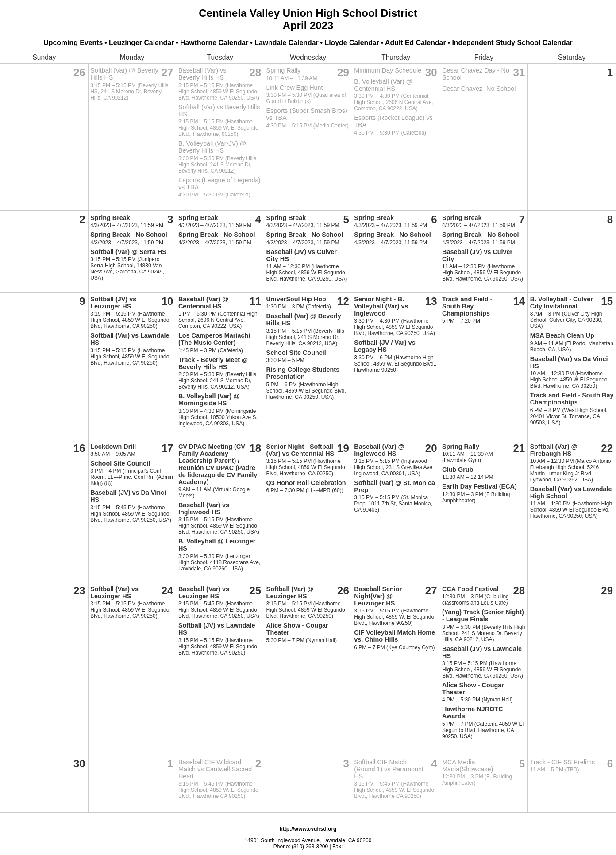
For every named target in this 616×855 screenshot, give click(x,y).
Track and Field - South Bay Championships (467, 306)
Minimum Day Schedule (388, 70)
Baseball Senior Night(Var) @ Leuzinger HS (378, 596)
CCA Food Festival (470, 589)
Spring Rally (284, 70)
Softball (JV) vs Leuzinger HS (113, 303)
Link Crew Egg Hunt (295, 88)
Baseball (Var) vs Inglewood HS (204, 508)
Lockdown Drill (113, 447)
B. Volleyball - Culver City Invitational (562, 303)
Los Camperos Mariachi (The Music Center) (214, 339)
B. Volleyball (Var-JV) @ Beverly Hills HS (212, 147)
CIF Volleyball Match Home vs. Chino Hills (395, 636)
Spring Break (110, 218)
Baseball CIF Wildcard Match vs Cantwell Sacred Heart (215, 769)
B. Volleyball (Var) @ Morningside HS (209, 400)
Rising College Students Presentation (303, 373)
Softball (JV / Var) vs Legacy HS (385, 346)
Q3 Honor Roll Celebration (306, 483)
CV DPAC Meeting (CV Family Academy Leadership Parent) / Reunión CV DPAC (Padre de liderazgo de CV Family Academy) (218, 464)
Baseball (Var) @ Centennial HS (203, 303)
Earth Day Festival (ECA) (479, 486)
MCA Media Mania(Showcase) (468, 766)
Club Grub (458, 470)
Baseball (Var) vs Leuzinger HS (204, 593)
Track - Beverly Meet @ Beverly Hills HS (213, 363)
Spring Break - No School (129, 235)
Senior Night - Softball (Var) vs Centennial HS (300, 450)
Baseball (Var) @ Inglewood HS (379, 450)
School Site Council (296, 353)
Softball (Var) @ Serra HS (128, 252)
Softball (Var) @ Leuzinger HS (290, 593)
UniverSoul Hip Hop (296, 299)
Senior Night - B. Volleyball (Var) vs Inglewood (381, 306)
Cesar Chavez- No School (479, 89)
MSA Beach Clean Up (562, 335)
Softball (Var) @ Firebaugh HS (554, 450)
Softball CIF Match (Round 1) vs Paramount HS (389, 769)
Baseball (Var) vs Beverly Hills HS (202, 74)
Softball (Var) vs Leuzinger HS (114, 593)
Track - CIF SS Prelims (563, 762)
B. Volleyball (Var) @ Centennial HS (383, 85)
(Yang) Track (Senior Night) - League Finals (483, 616)
